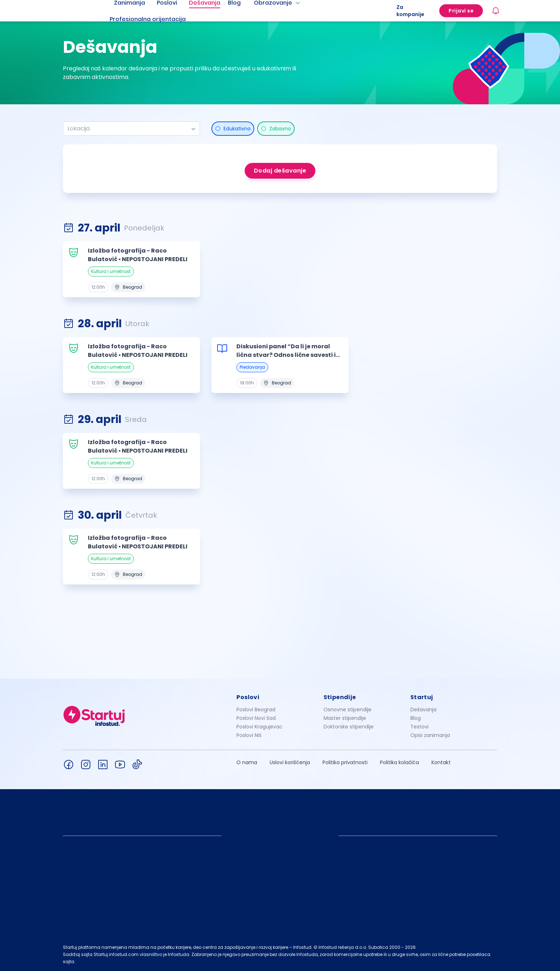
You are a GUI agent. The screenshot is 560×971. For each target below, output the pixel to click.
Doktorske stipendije (349, 727)
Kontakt (441, 762)
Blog (416, 718)
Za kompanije (410, 11)
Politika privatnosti (345, 762)
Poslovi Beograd (256, 709)
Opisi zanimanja (430, 735)
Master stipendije (345, 718)
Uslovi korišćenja (290, 762)
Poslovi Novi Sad (256, 718)
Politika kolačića (399, 762)
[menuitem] (156, 19)
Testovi (419, 727)
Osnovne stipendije (347, 709)
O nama (247, 762)
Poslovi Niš (249, 735)
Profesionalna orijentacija (148, 19)
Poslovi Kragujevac (259, 727)
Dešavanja (423, 709)
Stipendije (340, 697)
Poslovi (248, 697)
